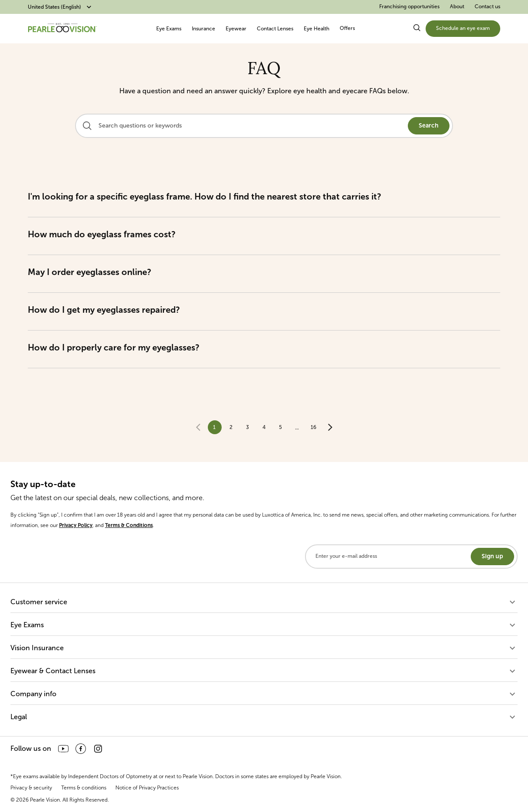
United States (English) (61, 7)
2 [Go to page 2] (231, 427)
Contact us (487, 7)
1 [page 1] (214, 427)
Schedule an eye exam (463, 28)
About (457, 7)
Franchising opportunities (409, 7)
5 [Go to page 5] (280, 427)
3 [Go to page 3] (248, 427)
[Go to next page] (330, 427)
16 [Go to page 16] (313, 427)
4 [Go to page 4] (264, 427)
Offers (347, 28)
